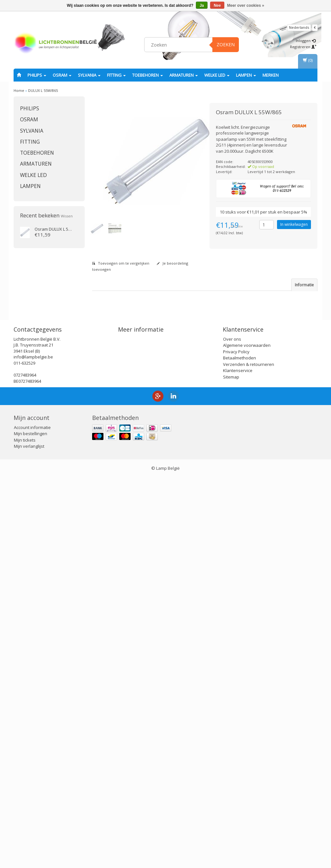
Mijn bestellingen (31, 824)
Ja (202, 5)
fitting (116, 75)
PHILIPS (37, 75)
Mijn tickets (25, 831)
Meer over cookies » (246, 5)
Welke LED (217, 75)
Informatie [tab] (304, 285)
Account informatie (32, 818)
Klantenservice (238, 761)
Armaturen (184, 75)
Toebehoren (148, 75)
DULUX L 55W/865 (43, 90)
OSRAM (62, 75)
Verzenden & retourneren (249, 755)
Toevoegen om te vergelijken (121, 263)
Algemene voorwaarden (247, 736)
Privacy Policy (236, 742)
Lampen (246, 75)
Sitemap (231, 768)
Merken (271, 75)
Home (19, 90)
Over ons (232, 730)
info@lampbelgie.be (33, 748)
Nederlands (299, 27)
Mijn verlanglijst (29, 837)
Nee (217, 5)
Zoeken (226, 44)
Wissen (67, 216)
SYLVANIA (89, 75)
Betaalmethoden (240, 749)
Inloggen (306, 41)
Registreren (303, 47)
